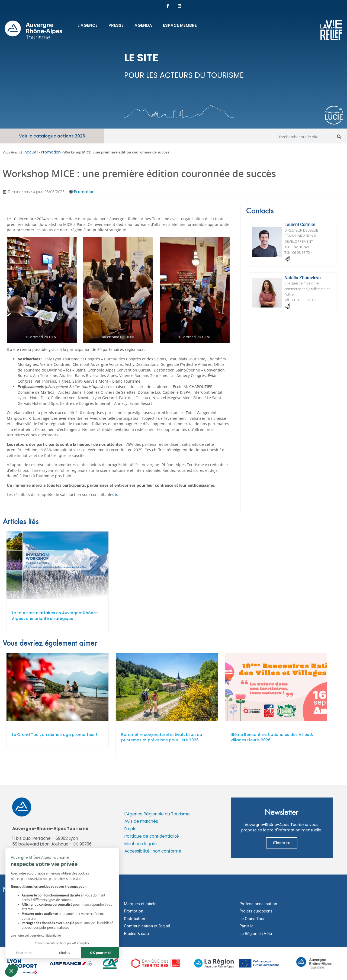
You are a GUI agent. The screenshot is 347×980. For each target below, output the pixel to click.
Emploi (131, 829)
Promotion (51, 152)
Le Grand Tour (252, 919)
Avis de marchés (141, 822)
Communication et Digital (147, 926)
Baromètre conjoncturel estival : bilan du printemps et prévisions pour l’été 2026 (162, 738)
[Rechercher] (339, 137)
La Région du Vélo (256, 934)
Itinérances (18, 919)
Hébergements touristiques (33, 934)
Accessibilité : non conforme (153, 851)
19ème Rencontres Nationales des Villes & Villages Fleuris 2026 (272, 738)
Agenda (143, 26)
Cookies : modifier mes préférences (47, 865)
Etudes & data (136, 934)
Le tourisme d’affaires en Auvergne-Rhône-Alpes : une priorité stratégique (55, 616)
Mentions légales (142, 844)
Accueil (31, 152)
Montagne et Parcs (25, 911)
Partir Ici (247, 926)
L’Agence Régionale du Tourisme (157, 814)
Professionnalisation (258, 904)
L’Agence (88, 26)
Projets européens (256, 911)
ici (117, 495)
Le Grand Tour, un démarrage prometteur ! (54, 735)
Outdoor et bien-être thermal (34, 904)
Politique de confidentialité (152, 836)
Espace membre (180, 26)
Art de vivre (18, 926)
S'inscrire (282, 843)
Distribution (134, 919)
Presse (116, 26)
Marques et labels (140, 904)
